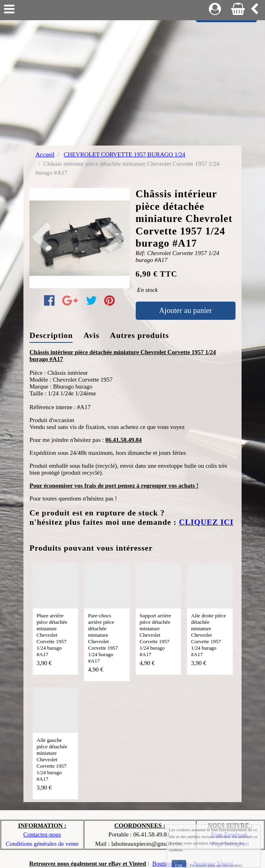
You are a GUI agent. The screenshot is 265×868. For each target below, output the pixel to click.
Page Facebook (229, 834)
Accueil (45, 154)
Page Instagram (230, 844)
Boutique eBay (170, 864)
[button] (37, 238)
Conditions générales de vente (42, 844)
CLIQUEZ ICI (206, 522)
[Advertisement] (132, 81)
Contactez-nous (42, 834)
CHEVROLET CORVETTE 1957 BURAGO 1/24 (125, 154)
